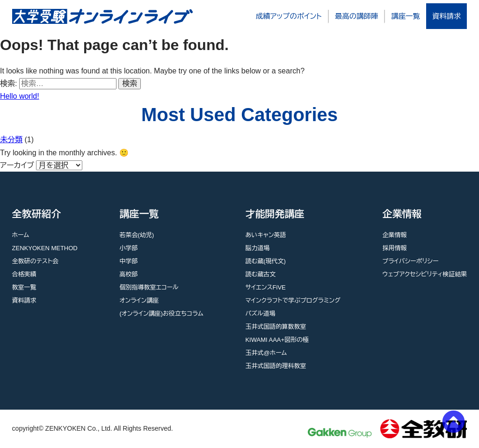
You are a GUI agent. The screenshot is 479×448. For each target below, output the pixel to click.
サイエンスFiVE (265, 287)
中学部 (128, 261)
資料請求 (447, 16)
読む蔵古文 (260, 274)
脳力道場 (257, 248)
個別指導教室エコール (149, 287)
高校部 (128, 274)
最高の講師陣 (356, 16)
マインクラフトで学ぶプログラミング (293, 300)
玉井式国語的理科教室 (276, 366)
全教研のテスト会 (35, 261)
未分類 (11, 140)
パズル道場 (260, 314)
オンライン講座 (139, 300)
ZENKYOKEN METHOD (45, 248)
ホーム (21, 235)
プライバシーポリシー (411, 261)
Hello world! (20, 96)
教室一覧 (24, 287)
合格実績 (24, 274)
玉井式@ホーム (266, 353)
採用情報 (395, 248)
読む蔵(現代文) (265, 261)
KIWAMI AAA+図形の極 (277, 340)
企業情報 (395, 235)
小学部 (128, 248)
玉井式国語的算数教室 (276, 327)
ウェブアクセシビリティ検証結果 (425, 274)
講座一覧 (406, 16)
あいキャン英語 (265, 235)
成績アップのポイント (289, 16)
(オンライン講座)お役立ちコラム (161, 314)
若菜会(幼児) (137, 235)
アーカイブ (17, 165)
